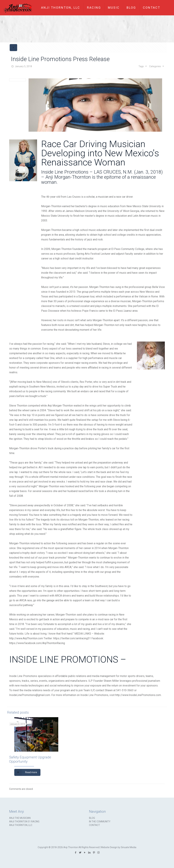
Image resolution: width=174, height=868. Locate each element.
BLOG (92, 818)
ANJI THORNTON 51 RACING (24, 822)
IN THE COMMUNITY (100, 822)
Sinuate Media (129, 847)
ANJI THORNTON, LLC (21, 825)
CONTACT (94, 825)
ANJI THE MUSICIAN (20, 818)
